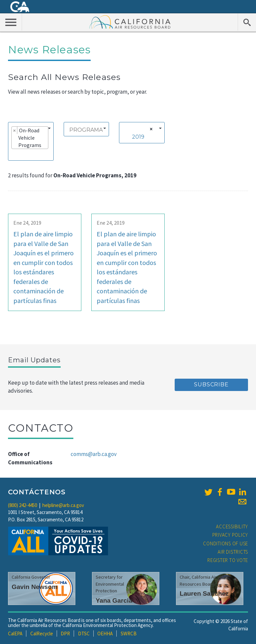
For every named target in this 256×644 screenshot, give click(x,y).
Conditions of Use (225, 543)
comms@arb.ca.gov (94, 454)
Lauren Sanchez (204, 593)
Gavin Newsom (35, 587)
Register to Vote (228, 560)
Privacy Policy (230, 535)
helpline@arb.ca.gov (63, 505)
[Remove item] (14, 130)
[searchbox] (13, 154)
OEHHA (105, 633)
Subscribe (211, 384)
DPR (65, 633)
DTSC (84, 633)
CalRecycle (42, 633)
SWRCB (129, 633)
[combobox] (31, 141)
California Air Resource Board (130, 22)
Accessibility (232, 526)
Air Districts (233, 552)
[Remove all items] (150, 129)
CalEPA (15, 633)
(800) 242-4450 (22, 505)
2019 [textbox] (138, 137)
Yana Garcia (114, 600)
